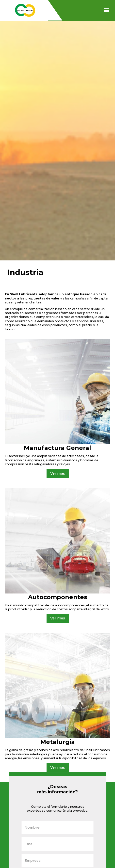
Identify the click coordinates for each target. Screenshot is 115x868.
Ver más (58, 473)
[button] (107, 11)
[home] (24, 10)
